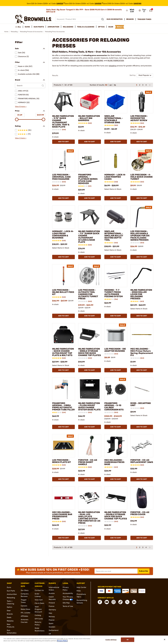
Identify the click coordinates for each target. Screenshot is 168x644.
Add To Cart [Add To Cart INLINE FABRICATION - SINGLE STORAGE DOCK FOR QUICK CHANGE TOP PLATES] (90, 370)
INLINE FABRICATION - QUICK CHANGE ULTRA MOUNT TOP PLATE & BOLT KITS (63, 352)
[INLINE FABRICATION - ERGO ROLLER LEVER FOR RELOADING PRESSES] (142, 276)
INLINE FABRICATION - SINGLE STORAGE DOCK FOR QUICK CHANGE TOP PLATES (90, 352)
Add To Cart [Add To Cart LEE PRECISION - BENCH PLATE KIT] (64, 479)
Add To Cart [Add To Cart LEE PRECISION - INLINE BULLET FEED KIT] (64, 316)
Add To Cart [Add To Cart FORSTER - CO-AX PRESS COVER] (142, 538)
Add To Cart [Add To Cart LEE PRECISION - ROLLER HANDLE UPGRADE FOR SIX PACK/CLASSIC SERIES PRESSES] (142, 257)
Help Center (81, 587)
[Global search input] (80, 19)
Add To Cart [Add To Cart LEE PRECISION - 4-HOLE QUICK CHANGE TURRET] (142, 198)
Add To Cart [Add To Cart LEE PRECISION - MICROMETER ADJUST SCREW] (142, 142)
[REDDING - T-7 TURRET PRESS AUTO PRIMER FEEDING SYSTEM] (116, 276)
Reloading (14, 32)
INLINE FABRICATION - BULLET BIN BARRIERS (89, 118)
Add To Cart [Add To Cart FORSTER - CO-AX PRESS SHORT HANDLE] (90, 479)
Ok (128, 640)
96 (115, 85)
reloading (112, 66)
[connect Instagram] (114, 602)
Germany (52, 610)
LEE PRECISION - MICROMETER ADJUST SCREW (139, 118)
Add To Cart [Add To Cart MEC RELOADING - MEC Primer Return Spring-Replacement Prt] (142, 370)
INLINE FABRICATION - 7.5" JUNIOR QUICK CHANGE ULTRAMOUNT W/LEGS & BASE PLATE (89, 237)
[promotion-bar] (84, 3)
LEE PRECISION (83, 61)
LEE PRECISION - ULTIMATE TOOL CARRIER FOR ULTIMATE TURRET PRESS (88, 294)
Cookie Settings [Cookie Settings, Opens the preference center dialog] (111, 640)
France (52, 606)
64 (111, 85)
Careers (24, 606)
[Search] (103, 19)
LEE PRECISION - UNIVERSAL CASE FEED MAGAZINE (61, 177)
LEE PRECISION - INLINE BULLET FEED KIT (63, 292)
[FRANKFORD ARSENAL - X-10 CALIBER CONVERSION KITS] (116, 389)
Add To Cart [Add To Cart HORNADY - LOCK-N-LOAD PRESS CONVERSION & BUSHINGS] (64, 257)
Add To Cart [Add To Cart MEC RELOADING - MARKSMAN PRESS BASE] (116, 479)
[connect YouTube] (107, 602)
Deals (9, 617)
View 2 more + (21, 138)
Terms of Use (68, 606)
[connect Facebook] (100, 602)
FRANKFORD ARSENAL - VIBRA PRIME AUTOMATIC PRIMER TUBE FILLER (63, 406)
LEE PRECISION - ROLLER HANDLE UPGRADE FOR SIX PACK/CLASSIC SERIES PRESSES (140, 236)
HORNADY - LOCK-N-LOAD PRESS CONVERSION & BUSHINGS (63, 235)
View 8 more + (21, 107)
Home (6, 32)
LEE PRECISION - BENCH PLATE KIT (62, 461)
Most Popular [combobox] (144, 75)
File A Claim (39, 603)
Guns (9, 587)
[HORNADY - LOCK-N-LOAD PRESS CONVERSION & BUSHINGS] (64, 217)
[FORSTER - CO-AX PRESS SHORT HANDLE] (90, 446)
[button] (143, 11)
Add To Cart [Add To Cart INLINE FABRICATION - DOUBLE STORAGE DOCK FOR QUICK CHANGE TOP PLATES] (116, 538)
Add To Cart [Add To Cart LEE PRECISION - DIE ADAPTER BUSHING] (116, 370)
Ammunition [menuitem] (53, 27)
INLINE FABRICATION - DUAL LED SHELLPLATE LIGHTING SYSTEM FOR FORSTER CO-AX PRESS (89, 518)
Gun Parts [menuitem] (39, 27)
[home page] (33, 19)
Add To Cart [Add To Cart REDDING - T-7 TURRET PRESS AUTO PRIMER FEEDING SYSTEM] (116, 316)
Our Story (25, 590)
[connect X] (127, 602)
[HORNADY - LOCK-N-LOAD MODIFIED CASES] (116, 160)
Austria (52, 593)
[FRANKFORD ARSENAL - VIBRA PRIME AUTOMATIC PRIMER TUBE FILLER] (64, 389)
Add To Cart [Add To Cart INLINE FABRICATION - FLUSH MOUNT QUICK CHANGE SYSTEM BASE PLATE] (90, 427)
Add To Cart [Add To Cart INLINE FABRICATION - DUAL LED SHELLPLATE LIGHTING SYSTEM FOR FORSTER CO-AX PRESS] (90, 538)
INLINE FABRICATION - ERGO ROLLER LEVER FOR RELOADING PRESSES (141, 294)
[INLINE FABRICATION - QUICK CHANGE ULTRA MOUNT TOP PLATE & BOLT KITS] (64, 335)
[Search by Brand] (30, 86)
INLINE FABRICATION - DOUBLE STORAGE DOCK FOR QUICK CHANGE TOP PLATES (116, 515)
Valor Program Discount (38, 609)
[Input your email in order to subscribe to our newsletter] (116, 571)
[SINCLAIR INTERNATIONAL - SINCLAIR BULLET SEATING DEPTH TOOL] (116, 217)
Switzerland (54, 630)
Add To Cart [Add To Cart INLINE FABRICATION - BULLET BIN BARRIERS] (90, 142)
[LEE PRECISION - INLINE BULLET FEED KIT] (64, 276)
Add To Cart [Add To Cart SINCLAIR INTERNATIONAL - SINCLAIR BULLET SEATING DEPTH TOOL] (116, 257)
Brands (10, 614)
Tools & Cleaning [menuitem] (86, 27)
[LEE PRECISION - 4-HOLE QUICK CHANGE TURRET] (142, 160)
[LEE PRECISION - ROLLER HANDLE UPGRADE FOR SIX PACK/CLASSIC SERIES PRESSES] (142, 217)
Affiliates (24, 616)
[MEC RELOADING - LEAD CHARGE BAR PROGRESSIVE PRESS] (64, 498)
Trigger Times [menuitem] (144, 19)
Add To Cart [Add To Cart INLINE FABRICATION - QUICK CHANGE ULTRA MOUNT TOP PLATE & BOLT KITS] (64, 370)
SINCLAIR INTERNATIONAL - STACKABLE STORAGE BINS (114, 119)
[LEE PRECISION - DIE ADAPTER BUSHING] (116, 335)
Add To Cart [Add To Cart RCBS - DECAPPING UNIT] (142, 427)
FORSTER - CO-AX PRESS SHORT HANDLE (88, 462)
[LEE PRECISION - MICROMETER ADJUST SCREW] (142, 102)
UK (50, 634)
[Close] (165, 639)
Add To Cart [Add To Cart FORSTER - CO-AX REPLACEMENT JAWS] (142, 479)
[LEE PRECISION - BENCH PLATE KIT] (64, 446)
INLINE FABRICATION (116, 61)
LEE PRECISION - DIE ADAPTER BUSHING (115, 350)
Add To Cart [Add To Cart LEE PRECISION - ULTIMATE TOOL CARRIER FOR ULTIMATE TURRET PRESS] (90, 316)
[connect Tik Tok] (120, 602)
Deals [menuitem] (120, 27)
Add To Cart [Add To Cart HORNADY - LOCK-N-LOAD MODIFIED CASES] (116, 198)
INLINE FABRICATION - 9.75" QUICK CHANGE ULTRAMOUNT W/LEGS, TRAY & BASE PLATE (63, 121)
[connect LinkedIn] (134, 602)
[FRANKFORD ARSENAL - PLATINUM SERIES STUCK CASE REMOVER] (90, 160)
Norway (52, 617)
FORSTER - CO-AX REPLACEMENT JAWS (142, 461)
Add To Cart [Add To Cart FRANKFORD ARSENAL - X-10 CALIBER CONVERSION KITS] (116, 427)
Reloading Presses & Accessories (31, 32)
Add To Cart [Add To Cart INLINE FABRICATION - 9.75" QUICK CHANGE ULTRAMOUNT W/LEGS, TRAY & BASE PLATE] (64, 142)
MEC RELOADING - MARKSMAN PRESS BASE (114, 462)
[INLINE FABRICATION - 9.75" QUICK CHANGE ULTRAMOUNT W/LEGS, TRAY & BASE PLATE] (64, 102)
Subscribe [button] (144, 571)
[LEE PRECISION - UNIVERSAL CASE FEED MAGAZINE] (64, 160)
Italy (51, 613)
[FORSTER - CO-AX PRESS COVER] (142, 498)
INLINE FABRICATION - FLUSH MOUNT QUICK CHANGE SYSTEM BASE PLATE (89, 406)
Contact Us (39, 590)
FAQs (79, 591)
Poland (52, 620)
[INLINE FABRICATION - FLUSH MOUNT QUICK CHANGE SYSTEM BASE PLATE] (90, 389)
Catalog (38, 615)
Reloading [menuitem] (68, 27)
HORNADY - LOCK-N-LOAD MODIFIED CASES (115, 177)
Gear (9, 611)
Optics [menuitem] (101, 27)
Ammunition (12, 594)
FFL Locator (26, 613)
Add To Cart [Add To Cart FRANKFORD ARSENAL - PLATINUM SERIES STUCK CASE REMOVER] (90, 198)
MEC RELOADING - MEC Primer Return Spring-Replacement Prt (142, 352)
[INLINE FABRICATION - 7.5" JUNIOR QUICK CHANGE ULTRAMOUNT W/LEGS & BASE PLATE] (90, 217)
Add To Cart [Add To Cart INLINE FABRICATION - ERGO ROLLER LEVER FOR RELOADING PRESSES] (142, 316)
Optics (9, 607)
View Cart (39, 600)
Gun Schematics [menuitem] (115, 19)
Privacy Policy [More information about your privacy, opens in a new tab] (62, 641)
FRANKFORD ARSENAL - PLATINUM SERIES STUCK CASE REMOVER (88, 179)
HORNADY (72, 61)
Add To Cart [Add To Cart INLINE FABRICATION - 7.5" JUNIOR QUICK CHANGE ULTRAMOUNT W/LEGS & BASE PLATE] (90, 257)
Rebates (10, 621)
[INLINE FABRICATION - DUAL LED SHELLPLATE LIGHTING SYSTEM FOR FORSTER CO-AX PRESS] (90, 498)
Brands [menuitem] (130, 19)
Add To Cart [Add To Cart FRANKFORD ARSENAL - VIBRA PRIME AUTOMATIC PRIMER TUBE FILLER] (64, 427)
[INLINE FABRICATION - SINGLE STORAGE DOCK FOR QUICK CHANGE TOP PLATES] (90, 335)
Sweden (52, 627)
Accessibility (68, 593)
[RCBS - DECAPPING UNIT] (142, 389)
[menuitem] (19, 27)
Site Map (66, 603)
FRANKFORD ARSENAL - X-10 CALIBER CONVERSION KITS (114, 406)
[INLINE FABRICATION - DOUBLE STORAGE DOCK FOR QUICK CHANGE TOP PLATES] (116, 498)
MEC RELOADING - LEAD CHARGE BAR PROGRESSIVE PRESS (62, 515)
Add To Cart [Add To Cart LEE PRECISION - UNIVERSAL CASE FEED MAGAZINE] (64, 198)
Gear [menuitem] (111, 27)
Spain (51, 623)
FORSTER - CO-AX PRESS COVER (140, 513)
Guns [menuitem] (27, 27)
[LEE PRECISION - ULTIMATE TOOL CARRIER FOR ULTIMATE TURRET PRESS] (90, 276)
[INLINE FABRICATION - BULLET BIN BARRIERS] (90, 102)
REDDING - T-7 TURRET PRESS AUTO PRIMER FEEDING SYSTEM (114, 293)
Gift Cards (39, 619)
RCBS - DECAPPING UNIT (141, 404)
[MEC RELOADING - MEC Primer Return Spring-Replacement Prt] (142, 335)
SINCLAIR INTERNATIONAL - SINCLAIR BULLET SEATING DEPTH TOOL (114, 236)
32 (106, 85)
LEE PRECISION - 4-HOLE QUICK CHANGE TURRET (142, 177)
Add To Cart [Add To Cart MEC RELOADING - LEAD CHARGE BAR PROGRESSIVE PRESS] (64, 538)
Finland (52, 603)
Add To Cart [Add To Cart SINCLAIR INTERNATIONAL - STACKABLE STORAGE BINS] (116, 142)
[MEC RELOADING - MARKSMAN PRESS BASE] (116, 446)
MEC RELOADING (96, 61)
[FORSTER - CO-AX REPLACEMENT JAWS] (142, 446)
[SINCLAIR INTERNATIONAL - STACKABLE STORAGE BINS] (116, 102)
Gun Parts (11, 591)
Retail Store (25, 609)
